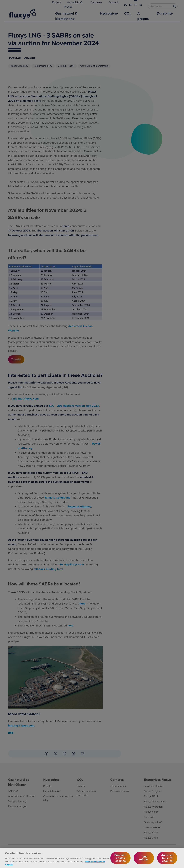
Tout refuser (144, 860)
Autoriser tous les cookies (167, 860)
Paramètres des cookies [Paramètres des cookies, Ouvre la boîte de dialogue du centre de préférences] (120, 860)
